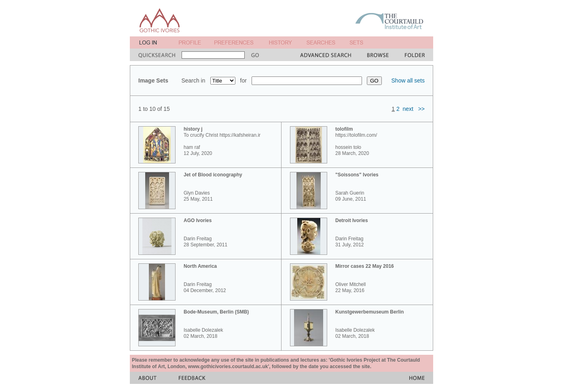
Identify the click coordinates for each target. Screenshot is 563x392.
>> (421, 109)
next (408, 109)
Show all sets (408, 81)
